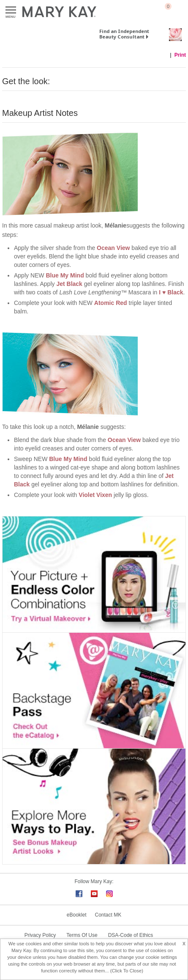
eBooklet (77, 915)
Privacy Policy (40, 935)
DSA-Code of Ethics (131, 935)
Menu (11, 10)
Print (180, 55)
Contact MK (108, 915)
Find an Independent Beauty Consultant (124, 34)
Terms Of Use (82, 935)
